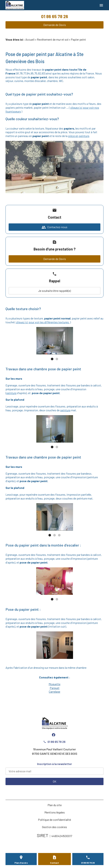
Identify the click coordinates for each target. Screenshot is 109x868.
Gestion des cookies (54, 827)
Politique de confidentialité (54, 820)
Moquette (54, 684)
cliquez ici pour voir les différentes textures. (43, 322)
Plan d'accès (21, 863)
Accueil (30, 39)
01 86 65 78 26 (55, 16)
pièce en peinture (79, 136)
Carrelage (54, 692)
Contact (54, 863)
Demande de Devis (55, 25)
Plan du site (55, 805)
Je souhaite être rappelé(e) (54, 291)
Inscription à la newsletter (54, 764)
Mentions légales (55, 812)
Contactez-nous (54, 227)
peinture (11, 393)
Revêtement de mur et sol (53, 39)
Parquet (55, 688)
